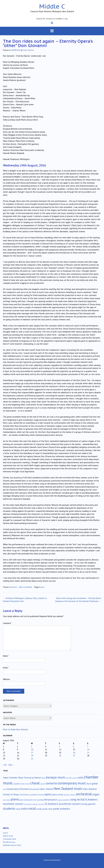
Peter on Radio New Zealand (15, 729)
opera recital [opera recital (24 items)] (58, 795)
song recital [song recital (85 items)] (77, 799)
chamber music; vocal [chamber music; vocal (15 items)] (22, 784)
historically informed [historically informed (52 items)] (18, 789)
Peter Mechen (29, 50)
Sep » (11, 765)
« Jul (5, 765)
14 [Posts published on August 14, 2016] (88, 749)
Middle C (52, 6)
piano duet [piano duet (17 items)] (23, 800)
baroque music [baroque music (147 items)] (56, 777)
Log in (5, 833)
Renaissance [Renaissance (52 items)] (51, 800)
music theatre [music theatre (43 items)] (46, 789)
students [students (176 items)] (9, 808)
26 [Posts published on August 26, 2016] (60, 756)
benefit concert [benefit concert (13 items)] (72, 778)
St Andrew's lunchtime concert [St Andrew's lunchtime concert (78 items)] (63, 804)
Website (6, 679)
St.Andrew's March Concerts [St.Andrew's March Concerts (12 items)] (34, 804)
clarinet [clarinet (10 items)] (43, 784)
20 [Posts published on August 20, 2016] (74, 753)
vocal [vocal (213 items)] (32, 808)
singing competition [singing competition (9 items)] (64, 800)
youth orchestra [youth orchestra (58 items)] (61, 809)
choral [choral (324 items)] (35, 783)
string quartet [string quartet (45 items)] (88, 804)
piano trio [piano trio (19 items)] (32, 800)
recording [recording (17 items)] (40, 800)
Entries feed (8, 836)
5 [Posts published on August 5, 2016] (60, 746)
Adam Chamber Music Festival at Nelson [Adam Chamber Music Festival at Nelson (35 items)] (22, 778)
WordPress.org (9, 842)
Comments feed (9, 839)
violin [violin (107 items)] (24, 809)
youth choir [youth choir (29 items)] (47, 809)
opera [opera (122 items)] (48, 794)
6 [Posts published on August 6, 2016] (74, 746)
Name (6, 656)
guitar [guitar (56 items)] (95, 783)
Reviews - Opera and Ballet (21, 587)
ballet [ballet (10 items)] (44, 778)
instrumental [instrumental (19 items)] (34, 789)
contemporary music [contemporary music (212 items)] (72, 783)
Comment (8, 623)
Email (6, 668)
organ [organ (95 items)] (96, 794)
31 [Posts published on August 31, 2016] (32, 759)
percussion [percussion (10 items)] (7, 800)
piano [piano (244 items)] (15, 799)
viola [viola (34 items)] (18, 809)
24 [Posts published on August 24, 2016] (32, 756)
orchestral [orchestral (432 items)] (84, 794)
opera (42, 587)
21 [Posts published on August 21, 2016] (88, 753)
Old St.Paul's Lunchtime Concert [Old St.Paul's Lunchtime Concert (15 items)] (32, 795)
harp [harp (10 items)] (5, 789)
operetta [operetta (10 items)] (66, 795)
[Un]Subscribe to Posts (12, 845)
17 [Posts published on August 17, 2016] (32, 753)
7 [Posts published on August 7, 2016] (88, 746)
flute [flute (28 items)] (89, 784)
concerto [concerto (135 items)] (51, 783)
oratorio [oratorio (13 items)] (73, 795)
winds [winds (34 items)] (39, 809)
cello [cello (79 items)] (81, 777)
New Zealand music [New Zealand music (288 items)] (68, 789)
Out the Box (56, 860)
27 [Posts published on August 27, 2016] (74, 756)
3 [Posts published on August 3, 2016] (32, 746)
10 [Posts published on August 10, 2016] (32, 749)
